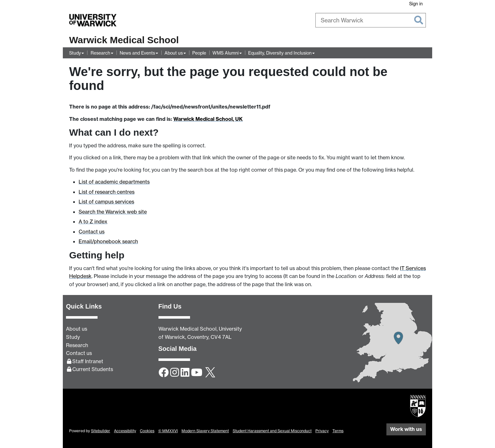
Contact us (92, 232)
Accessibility (125, 431)
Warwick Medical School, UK (208, 119)
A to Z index (93, 221)
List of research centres (107, 192)
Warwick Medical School (124, 40)
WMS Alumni (226, 53)
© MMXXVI (168, 431)
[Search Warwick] (371, 20)
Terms (338, 431)
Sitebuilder (101, 431)
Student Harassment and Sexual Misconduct (272, 431)
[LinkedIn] (185, 373)
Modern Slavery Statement (205, 431)
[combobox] (371, 20)
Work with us (406, 429)
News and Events (137, 53)
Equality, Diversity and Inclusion (280, 53)
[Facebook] (164, 373)
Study (75, 53)
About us (174, 53)
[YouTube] (197, 373)
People (199, 53)
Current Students (93, 369)
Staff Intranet (88, 361)
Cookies (147, 431)
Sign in (416, 4)
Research (100, 53)
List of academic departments (114, 182)
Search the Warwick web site (113, 212)
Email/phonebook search (108, 241)
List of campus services (106, 202)
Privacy (322, 431)
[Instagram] (175, 373)
